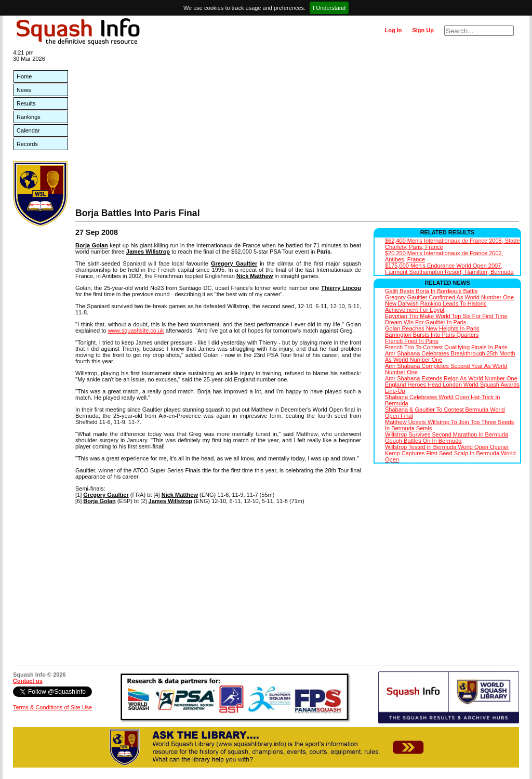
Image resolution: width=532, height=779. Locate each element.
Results (26, 103)
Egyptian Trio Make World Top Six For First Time (446, 316)
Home (24, 76)
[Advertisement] (297, 130)
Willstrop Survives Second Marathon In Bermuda (447, 434)
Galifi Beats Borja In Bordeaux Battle (431, 291)
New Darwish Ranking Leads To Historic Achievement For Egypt (436, 307)
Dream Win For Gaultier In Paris (425, 322)
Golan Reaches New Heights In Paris (432, 328)
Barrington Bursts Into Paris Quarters (432, 335)
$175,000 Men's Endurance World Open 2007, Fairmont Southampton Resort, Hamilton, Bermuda (449, 269)
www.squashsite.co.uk (136, 331)
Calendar (28, 130)
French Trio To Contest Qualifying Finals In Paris (446, 347)
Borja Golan (92, 245)
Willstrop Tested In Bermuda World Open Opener (447, 447)
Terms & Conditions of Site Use (52, 707)
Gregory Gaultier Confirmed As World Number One (449, 297)
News (24, 90)
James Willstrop (148, 252)
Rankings (29, 117)
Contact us (28, 681)
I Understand (329, 8)
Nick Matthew (255, 276)
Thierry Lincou (341, 288)
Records (27, 144)
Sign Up (423, 30)
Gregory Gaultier (234, 263)
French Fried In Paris (412, 341)
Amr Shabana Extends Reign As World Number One (451, 378)
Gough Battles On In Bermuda (423, 441)
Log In (393, 30)
